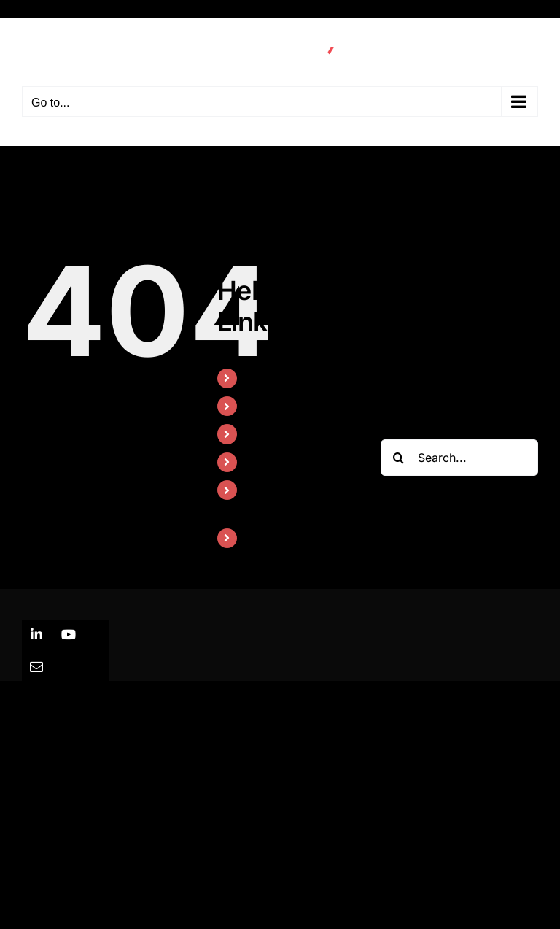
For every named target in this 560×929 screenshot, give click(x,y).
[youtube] (69, 634)
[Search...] (459, 458)
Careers (267, 538)
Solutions (271, 406)
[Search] (399, 458)
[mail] (36, 666)
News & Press (284, 462)
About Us (271, 433)
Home (262, 378)
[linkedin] (36, 634)
